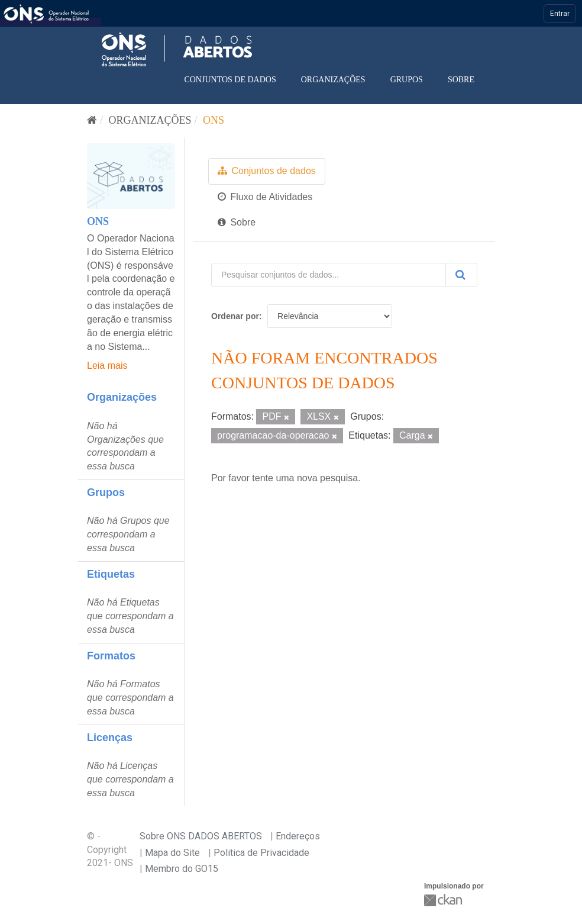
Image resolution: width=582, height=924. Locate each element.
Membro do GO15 (182, 869)
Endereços (298, 836)
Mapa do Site (172, 853)
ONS (214, 120)
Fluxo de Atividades (265, 197)
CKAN (444, 900)
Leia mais (107, 366)
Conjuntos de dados (230, 80)
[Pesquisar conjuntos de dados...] (329, 275)
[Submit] (461, 275)
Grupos (407, 80)
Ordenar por (235, 316)
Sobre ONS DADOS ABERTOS (201, 836)
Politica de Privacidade (261, 853)
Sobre (461, 80)
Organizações (333, 80)
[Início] (92, 120)
